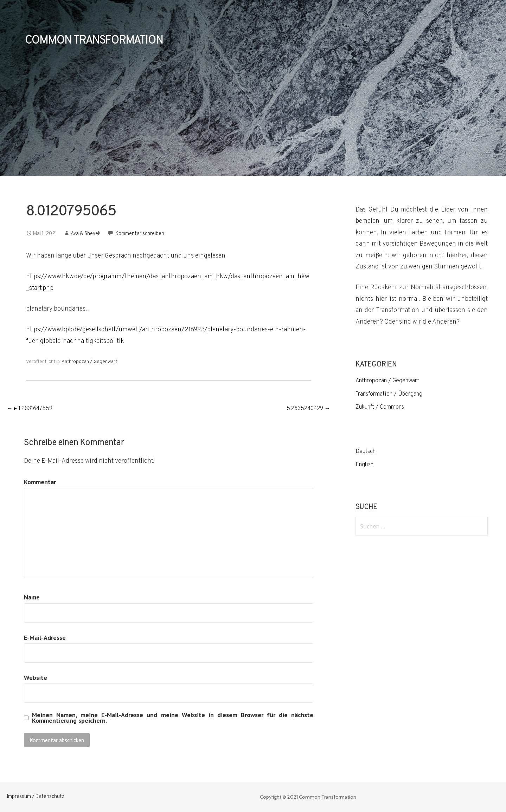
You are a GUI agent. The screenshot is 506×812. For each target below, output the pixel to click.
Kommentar (40, 482)
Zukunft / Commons (380, 407)
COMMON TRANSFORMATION (94, 41)
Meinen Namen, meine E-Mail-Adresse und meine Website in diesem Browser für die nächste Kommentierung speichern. (173, 718)
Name (32, 597)
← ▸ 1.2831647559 (30, 409)
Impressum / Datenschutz (36, 797)
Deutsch (366, 452)
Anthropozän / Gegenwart (89, 362)
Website (36, 678)
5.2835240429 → (308, 409)
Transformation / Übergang (389, 394)
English (364, 465)
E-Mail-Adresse (45, 638)
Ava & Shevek (86, 234)
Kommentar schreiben (140, 234)
